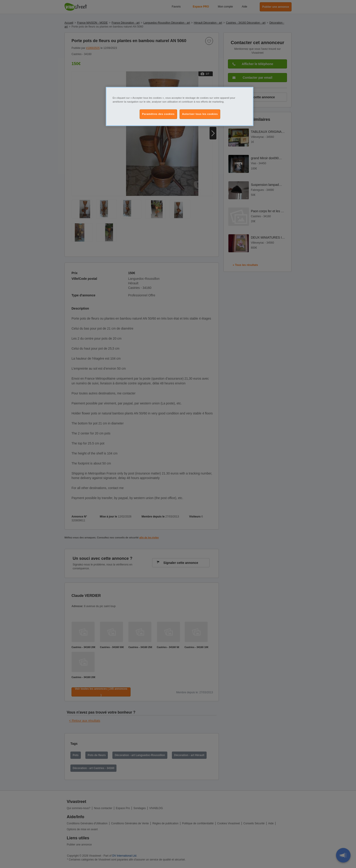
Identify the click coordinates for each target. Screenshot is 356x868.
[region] (180, 106)
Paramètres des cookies (158, 114)
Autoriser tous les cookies (200, 114)
